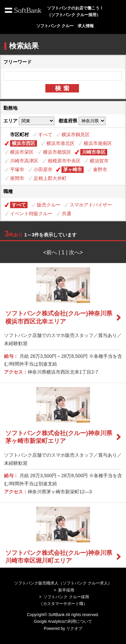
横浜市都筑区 (57, 152)
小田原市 (43, 169)
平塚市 (17, 169)
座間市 (17, 178)
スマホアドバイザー (91, 205)
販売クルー (49, 205)
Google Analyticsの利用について (63, 621)
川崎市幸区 (94, 152)
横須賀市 (99, 161)
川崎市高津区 (24, 161)
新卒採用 (66, 590)
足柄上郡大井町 (50, 178)
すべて (45, 135)
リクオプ (74, 629)
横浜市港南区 (98, 143)
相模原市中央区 (64, 161)
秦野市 (100, 169)
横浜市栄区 (22, 152)
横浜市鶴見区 (76, 135)
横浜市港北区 (60, 143)
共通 (67, 214)
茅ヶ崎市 (73, 169)
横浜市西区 (24, 143)
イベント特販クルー (31, 214)
